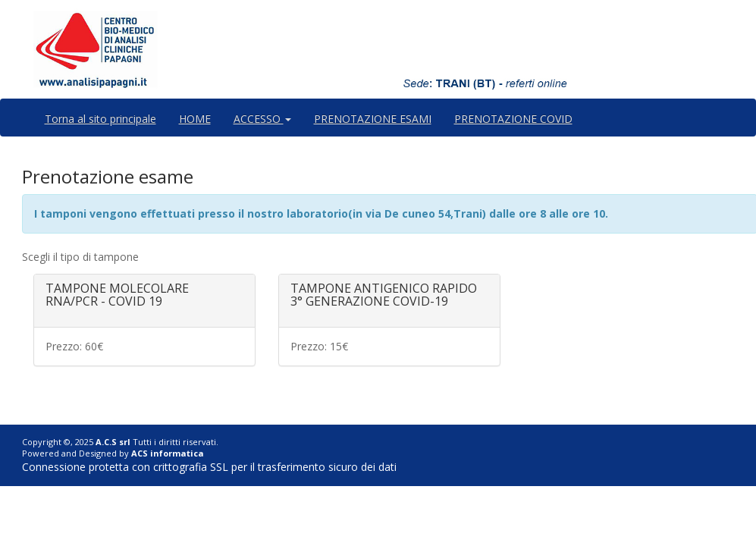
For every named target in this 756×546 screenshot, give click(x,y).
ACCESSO (262, 119)
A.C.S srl (113, 442)
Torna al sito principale (100, 119)
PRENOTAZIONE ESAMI (373, 119)
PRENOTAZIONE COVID (513, 119)
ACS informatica (168, 453)
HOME (195, 119)
